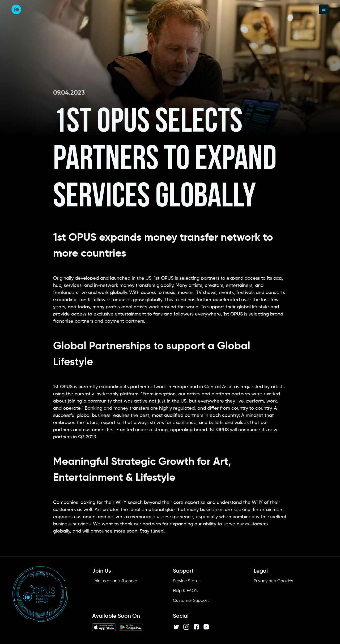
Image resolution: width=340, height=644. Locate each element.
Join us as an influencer (115, 581)
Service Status (187, 581)
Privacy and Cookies (273, 581)
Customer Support (191, 601)
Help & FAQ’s (185, 591)
